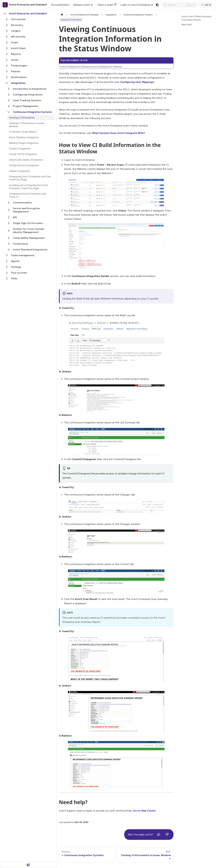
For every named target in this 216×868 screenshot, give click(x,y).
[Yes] (159, 835)
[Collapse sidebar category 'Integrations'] (7, 83)
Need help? (187, 25)
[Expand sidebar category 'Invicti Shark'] (7, 48)
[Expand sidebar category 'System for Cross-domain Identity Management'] (9, 231)
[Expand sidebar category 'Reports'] (7, 54)
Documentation (60, 5)
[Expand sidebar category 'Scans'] (7, 42)
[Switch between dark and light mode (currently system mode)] (157, 5)
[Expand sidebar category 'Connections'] (9, 244)
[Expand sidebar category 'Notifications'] (7, 77)
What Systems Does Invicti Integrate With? (118, 133)
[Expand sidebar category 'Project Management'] (9, 106)
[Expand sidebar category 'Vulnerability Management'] (9, 238)
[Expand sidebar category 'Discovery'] (7, 25)
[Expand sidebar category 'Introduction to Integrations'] (9, 89)
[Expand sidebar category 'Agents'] (7, 261)
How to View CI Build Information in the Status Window (196, 18)
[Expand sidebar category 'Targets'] (7, 31)
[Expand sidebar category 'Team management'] (7, 255)
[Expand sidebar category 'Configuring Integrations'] (9, 95)
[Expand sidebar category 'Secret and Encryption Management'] (9, 210)
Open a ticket (107, 5)
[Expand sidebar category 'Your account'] (7, 273)
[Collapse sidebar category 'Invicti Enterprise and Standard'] (5, 14)
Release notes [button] (82, 5)
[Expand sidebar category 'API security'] (7, 37)
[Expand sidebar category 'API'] (9, 217)
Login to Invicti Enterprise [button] (135, 5)
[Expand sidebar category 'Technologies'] (7, 66)
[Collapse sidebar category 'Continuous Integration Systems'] (9, 112)
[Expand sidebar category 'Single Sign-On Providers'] (9, 223)
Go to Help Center (145, 811)
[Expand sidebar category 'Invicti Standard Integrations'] (9, 250)
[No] (167, 835)
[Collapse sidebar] (28, 865)
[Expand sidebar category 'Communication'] (9, 203)
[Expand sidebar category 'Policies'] (7, 71)
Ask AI (206, 5)
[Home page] (62, 15)
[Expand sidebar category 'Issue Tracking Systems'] (9, 100)
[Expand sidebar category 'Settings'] (7, 267)
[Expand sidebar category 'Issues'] (7, 60)
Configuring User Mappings (137, 82)
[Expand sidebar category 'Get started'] (7, 19)
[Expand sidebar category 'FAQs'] (7, 279)
